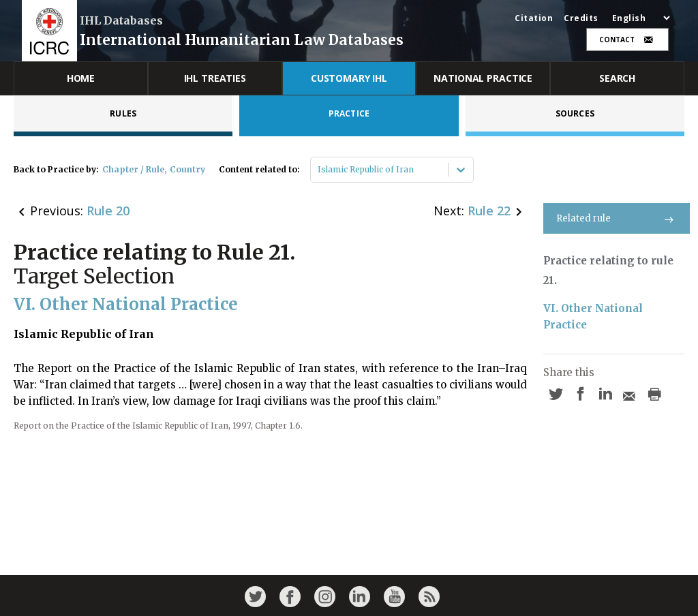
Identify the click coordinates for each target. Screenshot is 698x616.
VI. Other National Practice (594, 317)
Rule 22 (489, 211)
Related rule (617, 218)
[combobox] (319, 170)
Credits (581, 18)
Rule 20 (108, 211)
